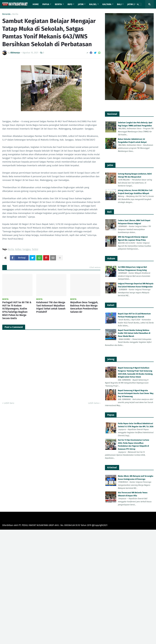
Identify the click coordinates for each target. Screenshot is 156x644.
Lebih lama (93, 403)
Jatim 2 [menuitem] (131, 4)
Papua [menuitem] (46, 4)
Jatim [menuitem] (81, 4)
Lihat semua (95, 267)
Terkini (35, 249)
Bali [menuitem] (119, 4)
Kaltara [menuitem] (107, 4)
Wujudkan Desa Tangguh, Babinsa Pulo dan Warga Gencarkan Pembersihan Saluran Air (84, 307)
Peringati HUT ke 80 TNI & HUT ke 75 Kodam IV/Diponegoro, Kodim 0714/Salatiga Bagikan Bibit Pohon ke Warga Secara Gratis (17, 310)
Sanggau (27, 249)
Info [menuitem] (70, 4)
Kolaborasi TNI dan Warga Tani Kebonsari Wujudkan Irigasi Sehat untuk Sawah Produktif (51, 307)
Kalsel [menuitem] (93, 4)
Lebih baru (9, 403)
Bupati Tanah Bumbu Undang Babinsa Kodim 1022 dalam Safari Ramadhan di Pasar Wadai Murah (134, 333)
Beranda (6, 14)
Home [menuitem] (36, 4)
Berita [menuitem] (58, 4)
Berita (15, 14)
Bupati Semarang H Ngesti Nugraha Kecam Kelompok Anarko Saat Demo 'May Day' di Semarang (136, 393)
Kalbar (18, 249)
